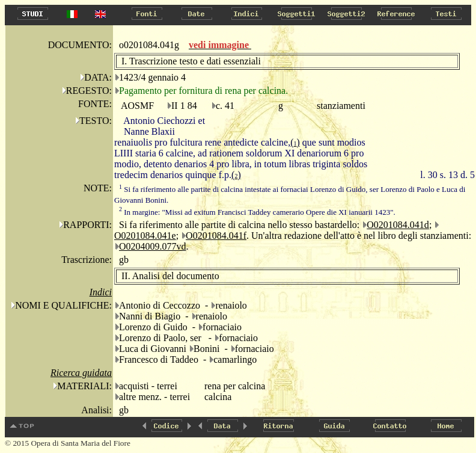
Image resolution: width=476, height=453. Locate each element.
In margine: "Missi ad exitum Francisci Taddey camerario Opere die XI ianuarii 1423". (257, 212)
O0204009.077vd (153, 246)
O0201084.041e (145, 236)
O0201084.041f (216, 236)
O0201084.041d (398, 225)
